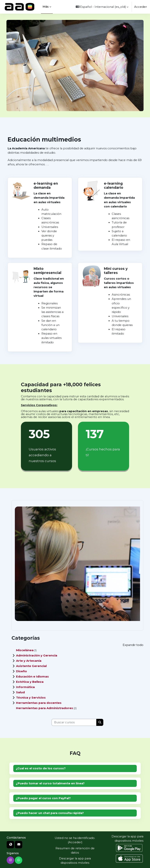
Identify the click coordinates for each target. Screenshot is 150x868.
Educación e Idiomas (32, 676)
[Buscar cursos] (74, 722)
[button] (102, 7)
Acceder (141, 7)
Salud (20, 692)
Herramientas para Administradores (45, 708)
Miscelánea (25, 650)
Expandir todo (133, 645)
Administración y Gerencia (37, 655)
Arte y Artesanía (29, 661)
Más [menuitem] (46, 6)
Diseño (21, 671)
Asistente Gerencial (31, 666)
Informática (25, 687)
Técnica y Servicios (31, 697)
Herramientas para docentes (39, 703)
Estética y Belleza (30, 682)
